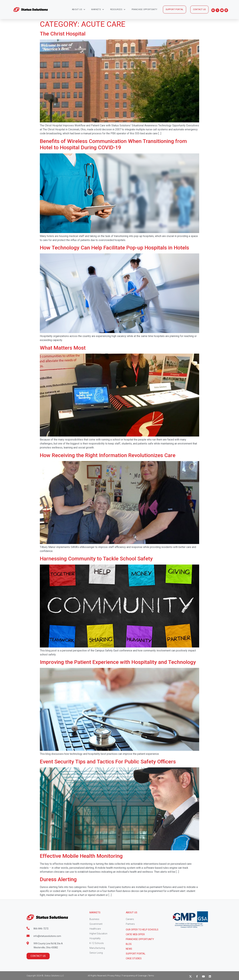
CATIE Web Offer (135, 934)
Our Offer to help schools (142, 930)
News (129, 949)
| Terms (151, 976)
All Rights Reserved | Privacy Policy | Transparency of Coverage (117, 976)
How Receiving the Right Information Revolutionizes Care (108, 455)
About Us (79, 10)
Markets (98, 10)
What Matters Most (63, 348)
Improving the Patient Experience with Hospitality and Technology (118, 662)
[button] (175, 10)
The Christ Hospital (63, 34)
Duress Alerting (58, 879)
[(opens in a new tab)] (119, 232)
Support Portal (136, 954)
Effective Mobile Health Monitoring (81, 856)
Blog (129, 944)
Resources (118, 10)
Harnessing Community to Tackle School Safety (96, 559)
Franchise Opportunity (144, 9)
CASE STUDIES (134, 958)
